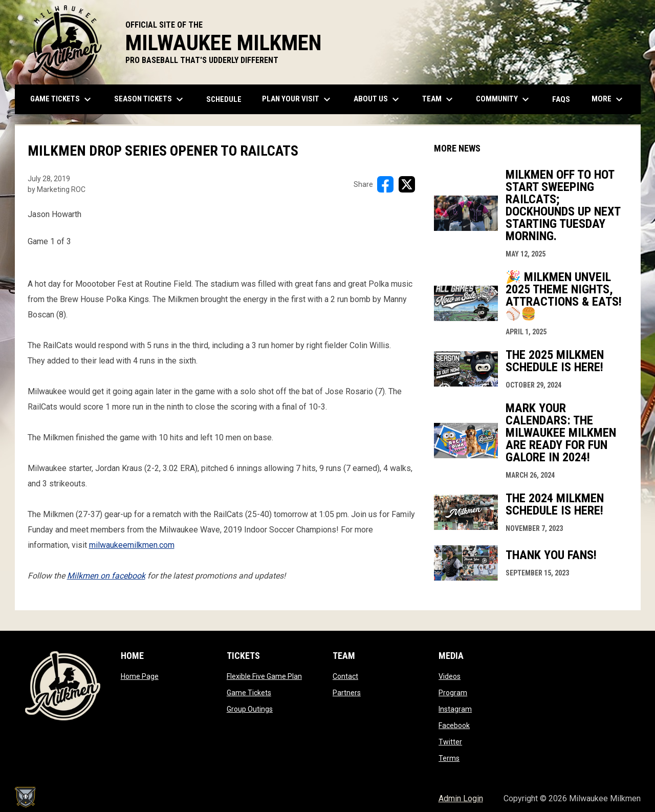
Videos (450, 676)
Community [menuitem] (504, 99)
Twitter (450, 742)
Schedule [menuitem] (224, 99)
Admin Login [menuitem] (461, 798)
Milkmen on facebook (106, 576)
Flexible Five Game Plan (264, 676)
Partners (347, 693)
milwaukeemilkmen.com (132, 545)
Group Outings (250, 709)
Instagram (455, 709)
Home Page (140, 676)
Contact (345, 676)
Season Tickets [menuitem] (150, 99)
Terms (449, 758)
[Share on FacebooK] (385, 184)
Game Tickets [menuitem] (62, 99)
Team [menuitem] (439, 99)
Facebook (454, 725)
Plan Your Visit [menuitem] (298, 99)
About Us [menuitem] (378, 99)
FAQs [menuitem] (561, 99)
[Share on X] (407, 184)
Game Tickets (249, 693)
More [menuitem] (608, 99)
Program (453, 693)
